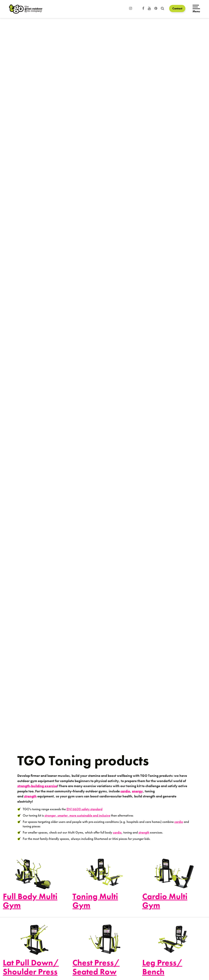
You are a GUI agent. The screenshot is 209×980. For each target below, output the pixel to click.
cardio (125, 791)
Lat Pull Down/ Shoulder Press (31, 967)
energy (137, 791)
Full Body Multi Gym (30, 901)
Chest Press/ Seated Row (96, 967)
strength (30, 796)
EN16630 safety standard (84, 809)
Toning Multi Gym (95, 901)
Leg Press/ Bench (162, 967)
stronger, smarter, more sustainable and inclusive (77, 815)
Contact (177, 8)
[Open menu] (196, 9)
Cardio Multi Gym (165, 901)
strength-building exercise (37, 786)
